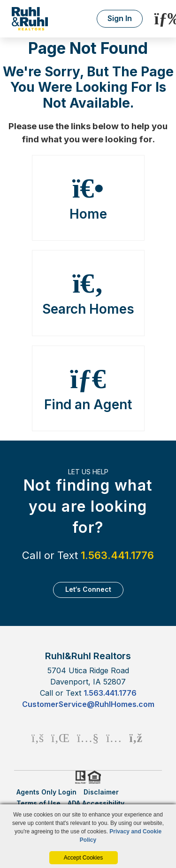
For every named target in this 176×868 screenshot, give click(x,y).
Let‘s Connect (88, 589)
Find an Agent (88, 389)
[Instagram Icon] (114, 738)
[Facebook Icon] (38, 738)
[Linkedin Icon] (60, 738)
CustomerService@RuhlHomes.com (88, 704)
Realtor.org (80, 777)
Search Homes (88, 293)
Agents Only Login (46, 792)
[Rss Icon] (136, 738)
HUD (96, 777)
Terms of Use (38, 803)
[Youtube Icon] (88, 738)
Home (88, 198)
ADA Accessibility (96, 803)
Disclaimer (101, 792)
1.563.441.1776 (117, 555)
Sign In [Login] (120, 18)
